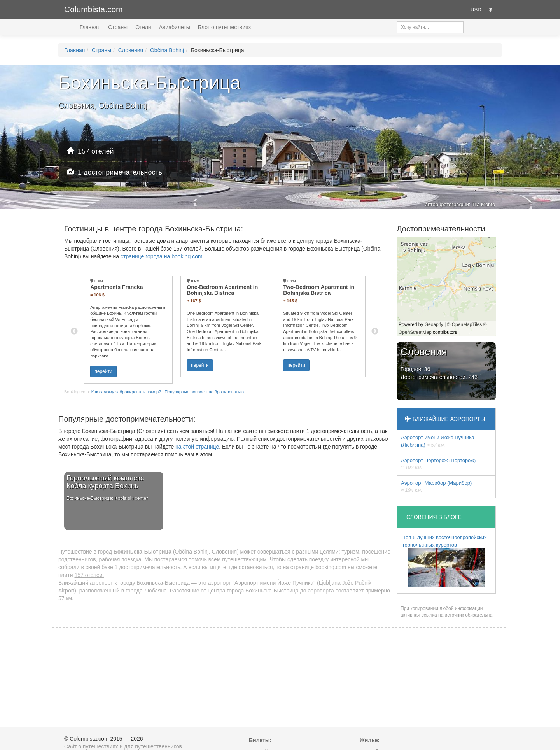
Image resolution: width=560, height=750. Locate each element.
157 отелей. (89, 575)
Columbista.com (94, 9)
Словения (131, 50)
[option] (128, 330)
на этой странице (197, 447)
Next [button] (375, 331)
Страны (118, 27)
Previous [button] (74, 331)
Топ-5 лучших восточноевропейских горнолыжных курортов (445, 561)
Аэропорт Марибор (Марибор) (436, 487)
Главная (90, 27)
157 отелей (90, 151)
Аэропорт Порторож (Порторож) (438, 464)
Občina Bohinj (167, 50)
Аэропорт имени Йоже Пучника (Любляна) (438, 441)
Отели (143, 27)
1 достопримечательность (115, 172)
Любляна (156, 591)
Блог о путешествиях (225, 27)
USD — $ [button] (481, 10)
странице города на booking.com (162, 256)
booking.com (331, 567)
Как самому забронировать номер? (126, 392)
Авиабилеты (175, 27)
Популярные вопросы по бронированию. (205, 392)
